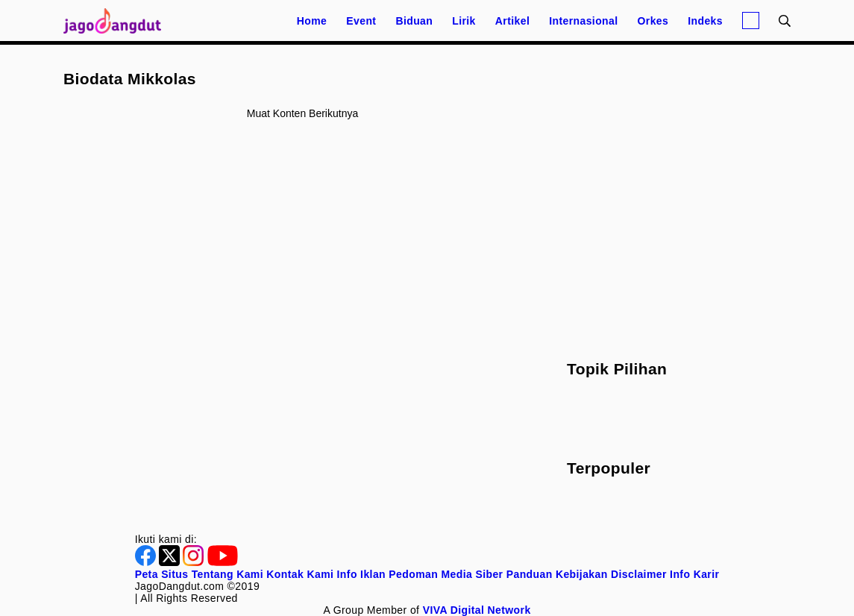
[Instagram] (195, 562)
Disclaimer (639, 574)
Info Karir (694, 574)
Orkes (653, 21)
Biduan (414, 21)
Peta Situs (162, 574)
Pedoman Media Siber (446, 574)
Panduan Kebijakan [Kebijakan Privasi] (557, 574)
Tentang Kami (227, 574)
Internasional (583, 21)
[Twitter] (171, 562)
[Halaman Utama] (117, 21)
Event (361, 21)
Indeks (705, 21)
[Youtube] (223, 562)
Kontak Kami (300, 574)
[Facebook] (147, 562)
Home (312, 21)
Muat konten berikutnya (302, 113)
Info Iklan (361, 574)
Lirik (464, 21)
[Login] (751, 21)
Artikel (512, 21)
